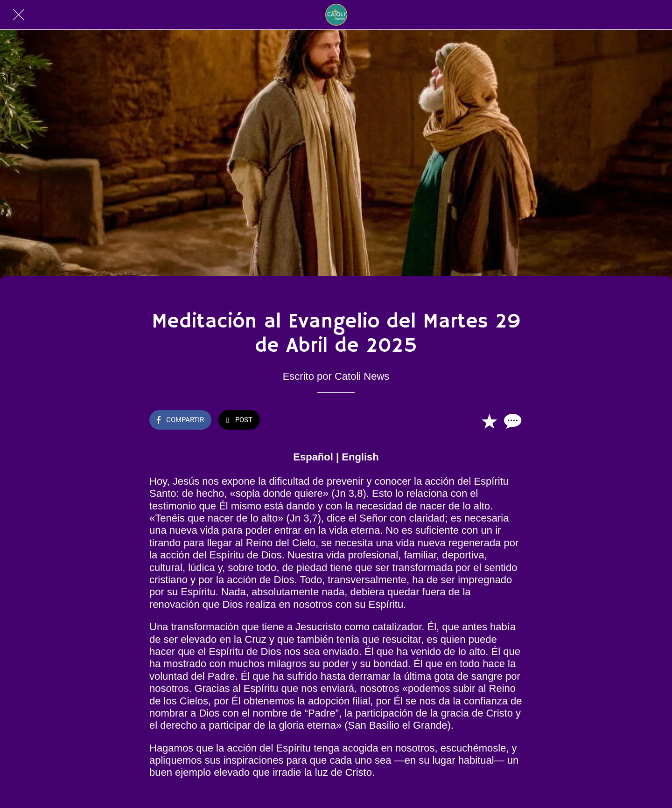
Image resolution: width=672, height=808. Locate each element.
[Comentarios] (511, 421)
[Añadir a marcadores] (489, 421)
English (360, 457)
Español (313, 457)
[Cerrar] (19, 15)
